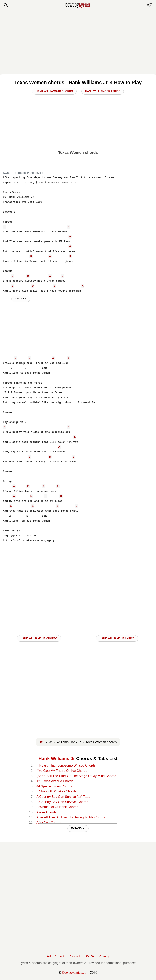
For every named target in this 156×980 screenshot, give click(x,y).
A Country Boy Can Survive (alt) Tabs (63, 797)
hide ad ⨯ (21, 299)
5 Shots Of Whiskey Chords (56, 791)
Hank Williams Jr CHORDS (39, 638)
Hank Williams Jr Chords (54, 91)
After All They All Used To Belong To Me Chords (71, 817)
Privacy (104, 956)
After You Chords (49, 823)
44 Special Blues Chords (54, 786)
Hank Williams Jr (57, 759)
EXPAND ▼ (78, 828)
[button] (6, 5)
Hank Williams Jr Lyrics (103, 91)
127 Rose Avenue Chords (55, 781)
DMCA (89, 956)
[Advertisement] (78, 41)
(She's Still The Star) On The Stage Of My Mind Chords (76, 776)
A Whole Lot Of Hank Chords (57, 807)
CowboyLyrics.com (76, 973)
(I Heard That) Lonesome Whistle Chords (66, 765)
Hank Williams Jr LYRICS (117, 638)
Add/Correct (55, 956)
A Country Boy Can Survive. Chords (62, 802)
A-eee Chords (46, 812)
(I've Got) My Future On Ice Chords (62, 771)
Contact (74, 956)
